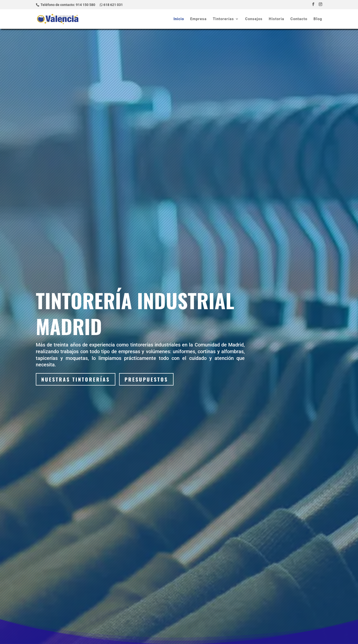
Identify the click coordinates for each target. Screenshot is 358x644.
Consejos (254, 19)
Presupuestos (146, 379)
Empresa (198, 19)
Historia (276, 19)
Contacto (299, 19)
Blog (318, 19)
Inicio (179, 19)
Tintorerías (223, 19)
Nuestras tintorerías (76, 379)
